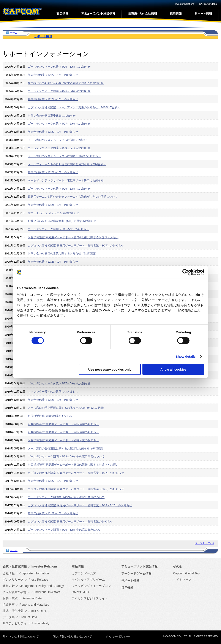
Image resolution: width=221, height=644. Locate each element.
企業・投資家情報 (15, 566)
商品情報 (78, 566)
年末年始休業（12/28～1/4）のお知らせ (53, 513)
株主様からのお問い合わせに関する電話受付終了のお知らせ (66, 83)
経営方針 (9, 586)
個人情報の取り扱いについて (72, 636)
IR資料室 (9, 605)
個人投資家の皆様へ (16, 592)
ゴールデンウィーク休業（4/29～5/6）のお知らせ (59, 67)
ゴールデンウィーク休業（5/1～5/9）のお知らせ (58, 229)
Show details (186, 356)
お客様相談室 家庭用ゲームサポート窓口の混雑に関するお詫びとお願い (73, 237)
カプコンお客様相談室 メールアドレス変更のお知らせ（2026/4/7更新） (74, 107)
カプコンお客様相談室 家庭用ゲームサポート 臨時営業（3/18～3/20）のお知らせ (80, 505)
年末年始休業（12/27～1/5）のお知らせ (53, 75)
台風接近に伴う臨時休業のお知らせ (50, 416)
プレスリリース (13, 580)
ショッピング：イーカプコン (91, 586)
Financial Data (32, 598)
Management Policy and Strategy (42, 586)
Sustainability (40, 623)
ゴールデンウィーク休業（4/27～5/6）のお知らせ (59, 124)
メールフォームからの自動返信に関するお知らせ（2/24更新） (67, 164)
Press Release (38, 580)
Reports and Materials (34, 605)
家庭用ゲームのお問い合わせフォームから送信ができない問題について (73, 197)
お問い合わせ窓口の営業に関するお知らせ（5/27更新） (63, 253)
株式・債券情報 (13, 611)
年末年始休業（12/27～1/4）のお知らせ (53, 132)
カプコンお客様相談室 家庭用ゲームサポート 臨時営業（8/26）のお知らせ (76, 489)
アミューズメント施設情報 (139, 566)
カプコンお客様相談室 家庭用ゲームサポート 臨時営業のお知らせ (70, 522)
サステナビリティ (15, 623)
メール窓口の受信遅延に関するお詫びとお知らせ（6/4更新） (66, 448)
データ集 (9, 617)
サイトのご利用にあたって (21, 636)
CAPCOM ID (80, 592)
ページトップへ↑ (204, 543)
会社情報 (9, 573)
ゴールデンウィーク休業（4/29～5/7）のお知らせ (59, 148)
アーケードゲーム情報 (136, 574)
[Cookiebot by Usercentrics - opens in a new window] (185, 272)
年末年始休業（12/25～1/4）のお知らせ (53, 205)
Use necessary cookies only (110, 369)
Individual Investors (47, 592)
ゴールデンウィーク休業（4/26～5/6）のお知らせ (59, 91)
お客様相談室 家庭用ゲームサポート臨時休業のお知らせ (63, 424)
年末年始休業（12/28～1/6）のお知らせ (53, 400)
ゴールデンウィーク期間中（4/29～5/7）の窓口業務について (66, 497)
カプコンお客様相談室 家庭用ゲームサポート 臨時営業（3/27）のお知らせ (76, 246)
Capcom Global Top (186, 573)
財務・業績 (10, 598)
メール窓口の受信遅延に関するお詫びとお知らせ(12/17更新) (66, 408)
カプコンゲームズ (84, 573)
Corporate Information (34, 573)
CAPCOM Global (208, 4)
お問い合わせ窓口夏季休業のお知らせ (52, 116)
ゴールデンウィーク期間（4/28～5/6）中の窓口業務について (66, 456)
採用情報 (127, 588)
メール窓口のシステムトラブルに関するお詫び (57, 140)
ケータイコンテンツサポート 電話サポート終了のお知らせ (66, 180)
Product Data (28, 617)
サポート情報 (43, 36)
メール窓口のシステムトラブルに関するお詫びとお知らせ (64, 156)
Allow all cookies (173, 369)
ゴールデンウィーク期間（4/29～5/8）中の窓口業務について (66, 530)
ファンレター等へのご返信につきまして (53, 392)
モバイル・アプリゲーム (88, 580)
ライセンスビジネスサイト (90, 598)
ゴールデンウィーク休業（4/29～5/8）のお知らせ (59, 189)
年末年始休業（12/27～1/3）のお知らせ (53, 481)
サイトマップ (182, 580)
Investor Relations (185, 4)
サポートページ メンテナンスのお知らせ (54, 213)
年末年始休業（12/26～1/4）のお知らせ (53, 262)
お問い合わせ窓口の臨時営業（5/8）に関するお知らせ (62, 221)
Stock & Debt (37, 611)
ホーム (14, 33)
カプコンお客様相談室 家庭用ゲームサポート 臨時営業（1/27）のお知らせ (76, 473)
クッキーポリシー (118, 636)
